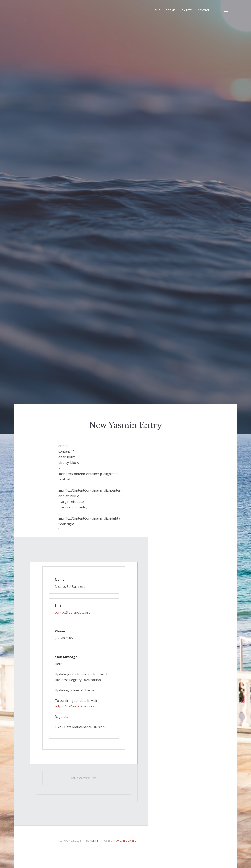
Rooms (171, 10)
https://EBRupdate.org (72, 706)
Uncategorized (126, 841)
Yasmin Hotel (89, 778)
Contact (204, 10)
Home (156, 10)
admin (94, 841)
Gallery (187, 10)
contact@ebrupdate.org (73, 612)
